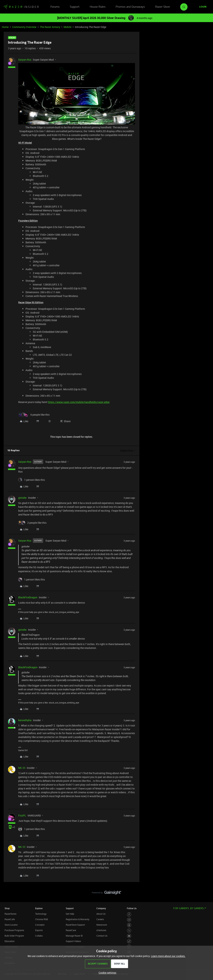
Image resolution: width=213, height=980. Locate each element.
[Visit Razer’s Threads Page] (129, 925)
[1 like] (32, 480)
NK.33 (22, 768)
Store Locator (11, 925)
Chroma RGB (42, 919)
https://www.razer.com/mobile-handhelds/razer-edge (79, 402)
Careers (100, 919)
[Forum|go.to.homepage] (21, 7)
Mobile (68, 27)
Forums (55, 7)
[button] (203, 7)
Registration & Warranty (78, 919)
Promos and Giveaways (130, 7)
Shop (7, 908)
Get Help (70, 914)
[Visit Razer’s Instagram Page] (129, 920)
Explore (39, 908)
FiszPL (22, 815)
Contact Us (102, 936)
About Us (101, 914)
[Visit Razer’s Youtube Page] (129, 936)
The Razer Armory (50, 27)
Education (10, 941)
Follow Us (132, 908)
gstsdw (22, 498)
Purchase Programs (14, 930)
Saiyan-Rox (25, 60)
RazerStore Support (75, 925)
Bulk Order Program (14, 936)
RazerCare (71, 930)
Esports (39, 930)
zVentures (101, 930)
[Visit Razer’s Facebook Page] (129, 914)
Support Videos (73, 941)
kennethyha (25, 720)
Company (101, 908)
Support (75, 7)
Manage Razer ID (74, 936)
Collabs (39, 936)
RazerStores (10, 914)
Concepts (40, 925)
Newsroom (102, 925)
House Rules (98, 7)
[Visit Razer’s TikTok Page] (129, 941)
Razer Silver (163, 7)
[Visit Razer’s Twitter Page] (129, 931)
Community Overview (24, 27)
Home (5, 27)
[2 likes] (32, 523)
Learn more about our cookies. (168, 956)
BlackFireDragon (28, 597)
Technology (41, 914)
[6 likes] (34, 415)
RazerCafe (10, 919)
